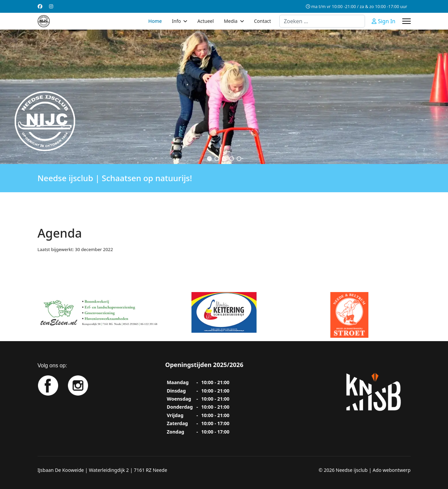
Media (231, 21)
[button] (209, 159)
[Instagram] (51, 6)
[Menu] (406, 21)
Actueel (206, 21)
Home (155, 21)
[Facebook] (40, 6)
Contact (263, 21)
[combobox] (322, 21)
